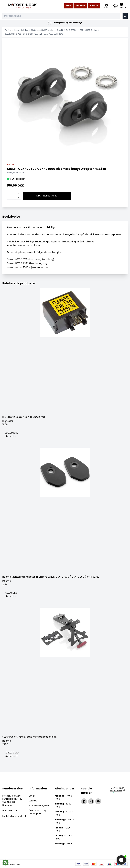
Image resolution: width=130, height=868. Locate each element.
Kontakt (33, 801)
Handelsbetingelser (39, 805)
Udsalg (94, 6)
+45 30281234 (10, 810)
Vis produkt (11, 436)
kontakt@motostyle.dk (13, 816)
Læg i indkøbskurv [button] (47, 196)
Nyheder (81, 6)
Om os (32, 796)
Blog (69, 6)
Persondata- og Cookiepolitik (37, 812)
